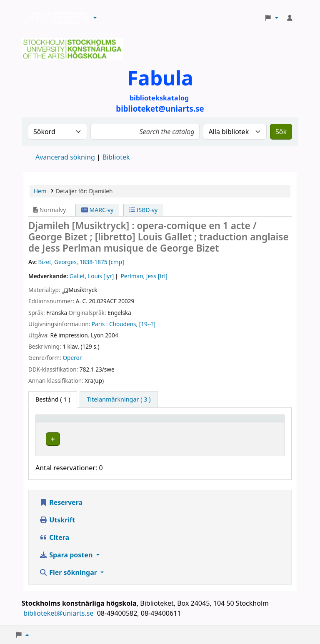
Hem (40, 191)
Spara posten (67, 555)
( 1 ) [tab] (53, 399)
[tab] (119, 399)
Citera (54, 538)
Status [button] (257, 422)
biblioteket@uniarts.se (59, 614)
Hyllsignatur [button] (205, 422)
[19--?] (147, 324)
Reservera (61, 503)
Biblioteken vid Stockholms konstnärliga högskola (55, 18)
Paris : (100, 324)
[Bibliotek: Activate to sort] (140, 422)
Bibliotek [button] (114, 422)
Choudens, (123, 324)
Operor (72, 358)
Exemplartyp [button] (58, 422)
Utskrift (57, 520)
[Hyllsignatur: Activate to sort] (214, 422)
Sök (281, 132)
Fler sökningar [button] (69, 573)
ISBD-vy (143, 210)
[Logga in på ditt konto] (290, 18)
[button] (95, 18)
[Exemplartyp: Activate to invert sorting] (67, 422)
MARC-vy (97, 210)
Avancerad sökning (65, 157)
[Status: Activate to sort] (264, 422)
